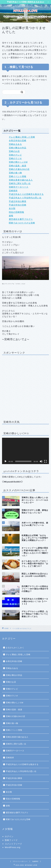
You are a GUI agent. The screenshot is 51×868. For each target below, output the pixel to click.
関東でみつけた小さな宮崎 (22, 223)
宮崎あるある (15, 144)
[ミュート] (41, 461)
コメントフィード (13, 844)
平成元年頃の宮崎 (18, 205)
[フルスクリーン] (45, 461)
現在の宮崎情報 (16, 212)
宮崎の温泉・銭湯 (18, 166)
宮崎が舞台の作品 (18, 148)
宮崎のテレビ (15, 155)
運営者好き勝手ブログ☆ (21, 219)
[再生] (6, 461)
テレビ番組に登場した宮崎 (22, 137)
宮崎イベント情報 (18, 176)
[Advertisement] (26, 387)
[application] (26, 451)
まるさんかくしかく (15, 648)
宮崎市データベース (19, 187)
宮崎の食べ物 (15, 173)
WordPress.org (13, 847)
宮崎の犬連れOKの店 (19, 169)
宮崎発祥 (13, 191)
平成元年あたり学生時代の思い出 (25, 198)
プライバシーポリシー (20, 861)
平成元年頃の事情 (18, 201)
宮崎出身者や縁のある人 (21, 180)
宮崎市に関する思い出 (20, 183)
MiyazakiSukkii (12, 482)
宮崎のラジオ (15, 158)
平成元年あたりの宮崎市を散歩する (26, 194)
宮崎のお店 (14, 151)
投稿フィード (11, 840)
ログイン (9, 836)
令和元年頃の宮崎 (18, 141)
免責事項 (35, 861)
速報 (11, 216)
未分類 (12, 208)
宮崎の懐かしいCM (18, 162)
